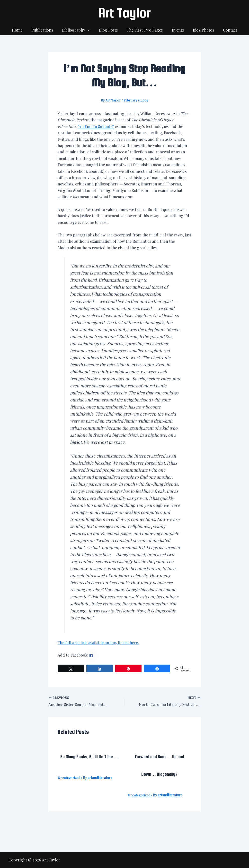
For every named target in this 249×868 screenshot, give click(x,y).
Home (22, 30)
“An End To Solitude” (97, 126)
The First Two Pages (144, 30)
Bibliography (78, 30)
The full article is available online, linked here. (98, 642)
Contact (226, 30)
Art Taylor (124, 13)
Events (176, 30)
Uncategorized (69, 778)
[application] (89, 30)
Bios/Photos (200, 30)
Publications (45, 30)
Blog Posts (109, 30)
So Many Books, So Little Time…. (89, 757)
